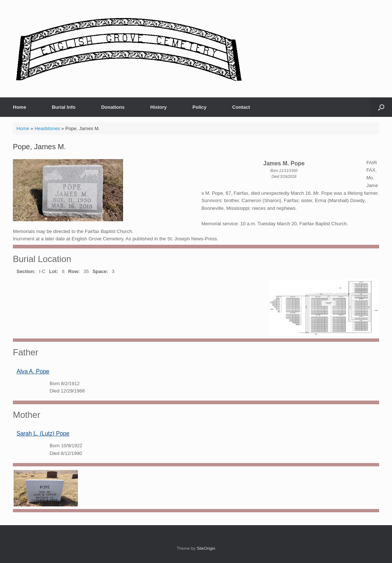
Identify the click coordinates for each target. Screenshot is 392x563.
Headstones (47, 128)
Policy (199, 107)
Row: (74, 271)
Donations (113, 107)
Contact (241, 107)
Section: (26, 271)
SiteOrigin (206, 548)
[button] (381, 107)
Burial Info (64, 107)
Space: (100, 271)
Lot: (54, 271)
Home (19, 107)
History (159, 107)
